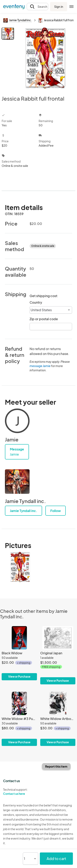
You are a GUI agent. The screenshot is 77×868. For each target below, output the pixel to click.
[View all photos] (45, 58)
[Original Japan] (58, 655)
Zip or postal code (44, 319)
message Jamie (40, 366)
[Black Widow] (19, 653)
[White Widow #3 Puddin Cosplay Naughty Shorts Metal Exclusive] (19, 719)
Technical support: (19, 792)
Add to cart (56, 858)
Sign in (59, 7)
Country (36, 302)
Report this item (56, 766)
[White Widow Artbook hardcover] (58, 719)
